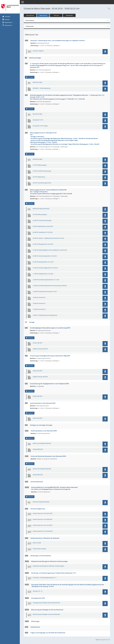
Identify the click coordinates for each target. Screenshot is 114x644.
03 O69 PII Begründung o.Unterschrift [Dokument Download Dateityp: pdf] (43, 226)
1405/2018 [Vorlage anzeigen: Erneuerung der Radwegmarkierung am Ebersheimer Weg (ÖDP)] (31, 366)
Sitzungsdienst (105, 640)
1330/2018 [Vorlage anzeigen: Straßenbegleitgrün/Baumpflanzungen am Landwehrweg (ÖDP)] (31, 338)
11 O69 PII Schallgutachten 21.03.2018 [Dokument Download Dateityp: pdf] (43, 274)
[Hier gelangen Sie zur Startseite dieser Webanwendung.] (10, 7)
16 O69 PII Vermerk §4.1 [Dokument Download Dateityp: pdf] (39, 303)
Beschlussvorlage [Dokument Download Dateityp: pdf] (37, 82)
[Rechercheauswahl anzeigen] (109, 9)
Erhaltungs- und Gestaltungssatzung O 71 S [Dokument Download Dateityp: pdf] (45, 578)
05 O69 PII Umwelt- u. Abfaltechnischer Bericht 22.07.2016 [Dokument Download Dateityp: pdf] (48, 238)
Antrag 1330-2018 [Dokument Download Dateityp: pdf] (37, 343)
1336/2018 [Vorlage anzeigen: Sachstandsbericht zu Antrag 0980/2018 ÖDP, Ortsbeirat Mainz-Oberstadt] (31, 497)
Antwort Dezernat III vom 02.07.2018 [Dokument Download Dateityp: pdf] (43, 513)
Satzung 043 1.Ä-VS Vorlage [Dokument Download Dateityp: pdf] (40, 126)
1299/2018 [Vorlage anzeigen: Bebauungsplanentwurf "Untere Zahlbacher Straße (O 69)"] (31, 204)
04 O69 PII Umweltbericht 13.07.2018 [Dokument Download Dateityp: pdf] (43, 232)
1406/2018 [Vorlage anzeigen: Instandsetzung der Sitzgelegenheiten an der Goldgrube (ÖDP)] (31, 391)
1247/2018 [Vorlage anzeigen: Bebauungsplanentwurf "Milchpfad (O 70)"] (31, 154)
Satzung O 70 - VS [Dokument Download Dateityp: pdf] (38, 591)
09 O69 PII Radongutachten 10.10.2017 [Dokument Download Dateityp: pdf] (43, 262)
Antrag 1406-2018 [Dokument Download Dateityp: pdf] (37, 396)
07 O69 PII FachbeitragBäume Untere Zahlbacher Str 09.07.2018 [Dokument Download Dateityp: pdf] (50, 250)
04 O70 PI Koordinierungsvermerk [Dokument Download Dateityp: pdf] (42, 183)
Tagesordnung (43, 15)
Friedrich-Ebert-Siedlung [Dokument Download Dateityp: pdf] (39, 549)
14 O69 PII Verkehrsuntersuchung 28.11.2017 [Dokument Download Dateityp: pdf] (45, 292)
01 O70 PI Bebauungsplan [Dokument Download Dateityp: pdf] (40, 165)
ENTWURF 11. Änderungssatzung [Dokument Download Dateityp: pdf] (42, 88)
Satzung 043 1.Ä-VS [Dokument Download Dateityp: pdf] (38, 120)
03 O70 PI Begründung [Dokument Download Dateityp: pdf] (39, 177)
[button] (10, 22)
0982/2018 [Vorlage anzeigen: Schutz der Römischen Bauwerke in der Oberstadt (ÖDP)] (31, 464)
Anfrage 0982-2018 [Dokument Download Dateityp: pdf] (38, 475)
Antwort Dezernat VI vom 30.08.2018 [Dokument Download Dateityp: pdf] (43, 531)
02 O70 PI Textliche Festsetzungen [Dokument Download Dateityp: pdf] (42, 171)
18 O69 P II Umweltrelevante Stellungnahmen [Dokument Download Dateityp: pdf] (45, 315)
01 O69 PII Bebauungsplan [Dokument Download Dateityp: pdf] (40, 215)
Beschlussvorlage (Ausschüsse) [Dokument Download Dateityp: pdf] (41, 209)
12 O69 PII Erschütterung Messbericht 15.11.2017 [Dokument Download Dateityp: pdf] (46, 280)
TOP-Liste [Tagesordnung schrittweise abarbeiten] (56, 15)
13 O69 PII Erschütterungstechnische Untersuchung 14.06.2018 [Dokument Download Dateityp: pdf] (50, 286)
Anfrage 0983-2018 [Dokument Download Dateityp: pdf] (38, 449)
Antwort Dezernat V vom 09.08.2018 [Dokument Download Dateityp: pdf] (42, 519)
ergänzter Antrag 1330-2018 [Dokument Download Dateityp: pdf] (40, 349)
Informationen (30, 15)
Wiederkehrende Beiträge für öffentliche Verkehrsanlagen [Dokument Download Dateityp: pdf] (48, 566)
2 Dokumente (29, 26)
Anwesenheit (69, 15)
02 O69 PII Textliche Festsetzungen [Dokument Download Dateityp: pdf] (42, 220)
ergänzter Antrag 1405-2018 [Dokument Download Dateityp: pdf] (40, 377)
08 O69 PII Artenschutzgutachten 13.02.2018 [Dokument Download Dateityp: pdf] (45, 256)
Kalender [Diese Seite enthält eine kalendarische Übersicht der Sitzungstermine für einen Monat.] (6, 19)
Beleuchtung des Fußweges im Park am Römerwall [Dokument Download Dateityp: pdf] (46, 614)
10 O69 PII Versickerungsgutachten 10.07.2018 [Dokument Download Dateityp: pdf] (45, 268)
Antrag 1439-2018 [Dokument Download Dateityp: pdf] (37, 418)
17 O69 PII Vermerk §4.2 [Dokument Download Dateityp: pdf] (39, 309)
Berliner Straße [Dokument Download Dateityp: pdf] (37, 543)
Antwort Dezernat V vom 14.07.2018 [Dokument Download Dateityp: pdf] (42, 525)
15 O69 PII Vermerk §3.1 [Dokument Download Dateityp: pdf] (39, 298)
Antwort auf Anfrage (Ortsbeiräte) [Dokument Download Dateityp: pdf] (42, 443)
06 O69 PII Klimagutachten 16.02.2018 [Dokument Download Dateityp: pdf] (43, 244)
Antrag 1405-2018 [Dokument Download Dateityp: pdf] (37, 371)
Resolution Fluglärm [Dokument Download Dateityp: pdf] (38, 51)
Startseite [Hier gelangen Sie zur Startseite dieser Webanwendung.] (6, 17)
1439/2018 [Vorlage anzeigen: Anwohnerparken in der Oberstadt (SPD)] (31, 413)
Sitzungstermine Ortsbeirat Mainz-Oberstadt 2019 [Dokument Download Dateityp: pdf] (46, 603)
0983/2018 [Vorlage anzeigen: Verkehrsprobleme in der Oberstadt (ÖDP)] (31, 438)
